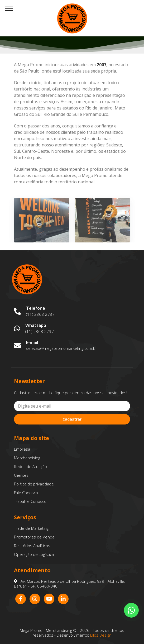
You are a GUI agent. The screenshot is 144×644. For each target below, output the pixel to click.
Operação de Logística (34, 554)
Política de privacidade (34, 484)
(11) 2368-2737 (40, 314)
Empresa (22, 449)
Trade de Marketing (31, 528)
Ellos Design (101, 635)
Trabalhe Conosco (30, 501)
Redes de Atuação (30, 466)
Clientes (21, 475)
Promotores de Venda (34, 537)
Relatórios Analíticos (32, 546)
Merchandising (27, 458)
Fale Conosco (26, 493)
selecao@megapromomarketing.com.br (62, 348)
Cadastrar (72, 419)
